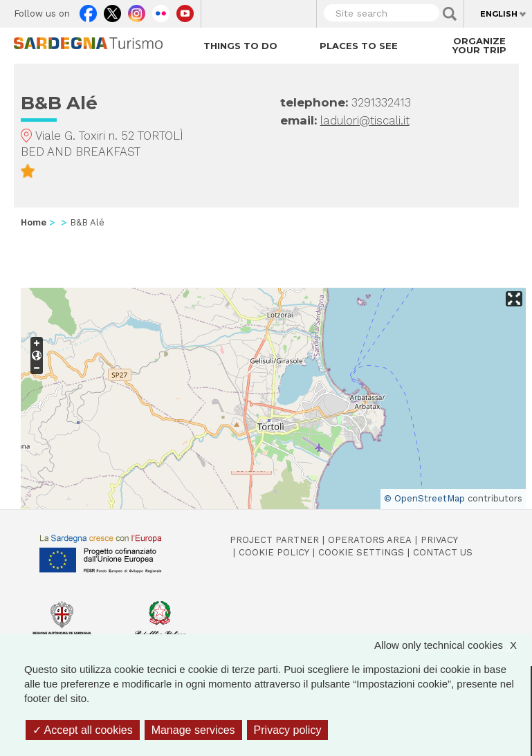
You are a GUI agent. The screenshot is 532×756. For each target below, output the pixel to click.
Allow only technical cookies (452, 645)
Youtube (185, 10)
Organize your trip (479, 45)
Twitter (112, 10)
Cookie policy (274, 552)
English (499, 14)
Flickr (161, 10)
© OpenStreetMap (424, 498)
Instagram (137, 10)
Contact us (443, 552)
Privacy (439, 540)
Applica (450, 14)
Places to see (359, 46)
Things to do (240, 46)
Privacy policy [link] (288, 730)
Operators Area (370, 540)
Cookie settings (361, 552)
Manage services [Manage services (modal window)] (193, 730)
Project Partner (274, 540)
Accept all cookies (83, 730)
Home (34, 222)
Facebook (88, 10)
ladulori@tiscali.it (365, 120)
